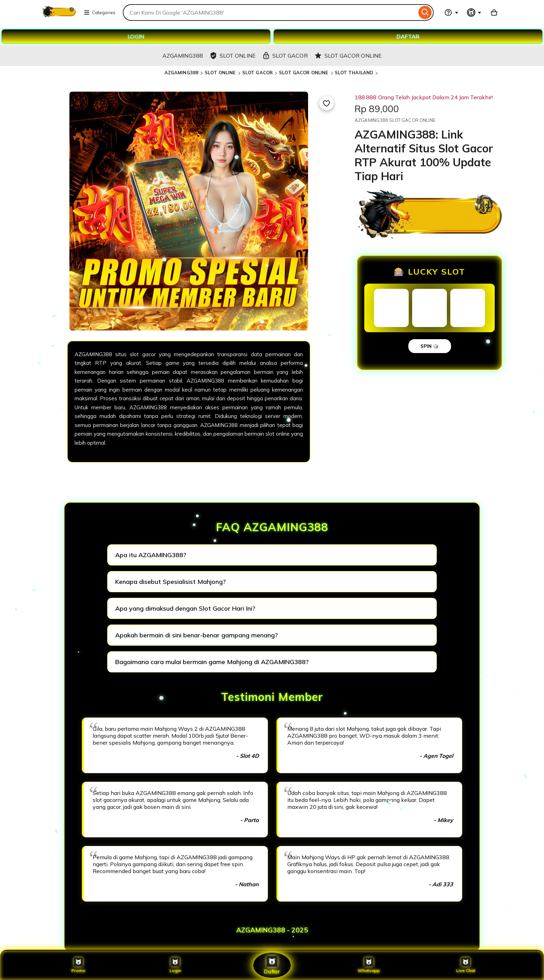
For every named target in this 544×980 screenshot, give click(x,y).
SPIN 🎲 (430, 346)
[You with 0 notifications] (474, 12)
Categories (100, 12)
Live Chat (466, 965)
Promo (79, 965)
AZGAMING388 (181, 73)
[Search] (425, 12)
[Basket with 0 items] (494, 12)
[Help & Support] (451, 12)
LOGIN (136, 36)
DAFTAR (408, 36)
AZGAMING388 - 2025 (272, 930)
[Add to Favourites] (326, 103)
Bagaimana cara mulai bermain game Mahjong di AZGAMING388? (212, 662)
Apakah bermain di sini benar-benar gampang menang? (197, 635)
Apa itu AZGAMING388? (151, 555)
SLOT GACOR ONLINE (304, 73)
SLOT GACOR (257, 73)
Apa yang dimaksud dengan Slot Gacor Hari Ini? (185, 608)
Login (175, 965)
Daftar (272, 965)
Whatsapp (369, 965)
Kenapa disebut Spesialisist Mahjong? (171, 582)
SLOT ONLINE (220, 73)
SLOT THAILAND (354, 73)
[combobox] (270, 12)
